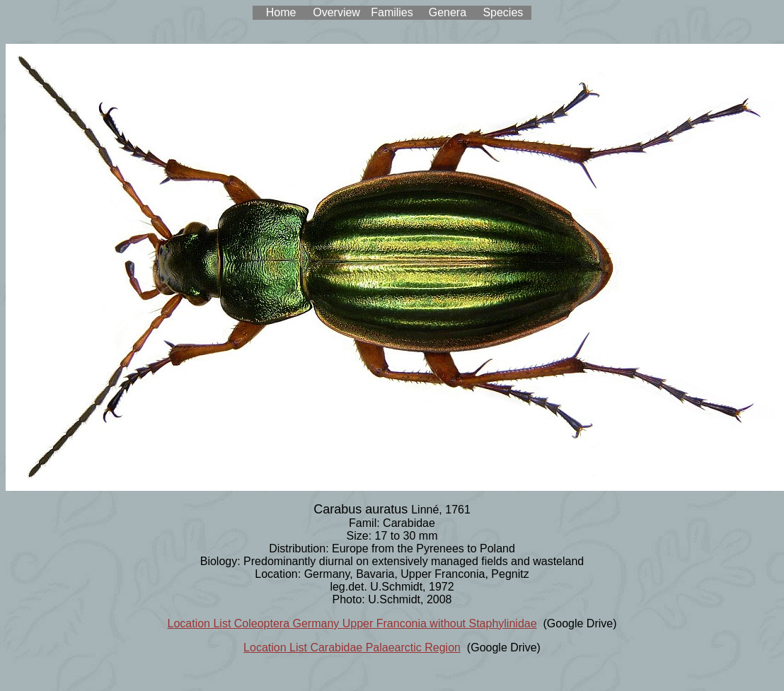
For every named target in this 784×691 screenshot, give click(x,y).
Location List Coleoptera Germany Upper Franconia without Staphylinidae (352, 623)
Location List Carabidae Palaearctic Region (352, 648)
